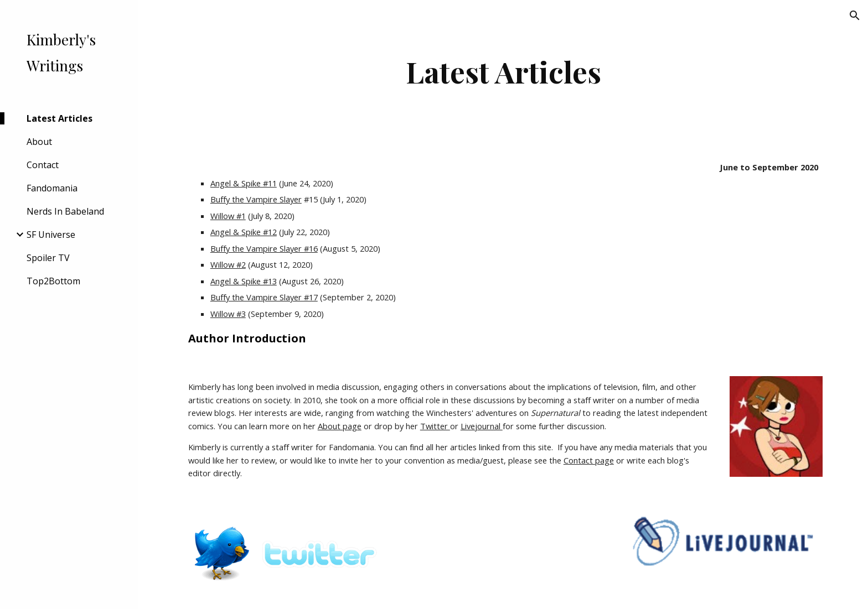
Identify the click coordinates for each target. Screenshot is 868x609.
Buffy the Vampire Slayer (256, 199)
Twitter (435, 426)
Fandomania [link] (52, 188)
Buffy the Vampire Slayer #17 (264, 297)
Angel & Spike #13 (244, 281)
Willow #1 (228, 216)
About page (340, 426)
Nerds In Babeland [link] (65, 211)
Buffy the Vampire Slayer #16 (264, 248)
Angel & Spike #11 (244, 183)
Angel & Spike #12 (244, 232)
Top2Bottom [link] (53, 281)
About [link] (39, 142)
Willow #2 (228, 264)
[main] (503, 72)
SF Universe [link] (51, 235)
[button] (855, 15)
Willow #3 (228, 314)
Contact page (589, 460)
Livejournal (482, 426)
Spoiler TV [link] (48, 258)
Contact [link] (43, 165)
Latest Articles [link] (60, 118)
